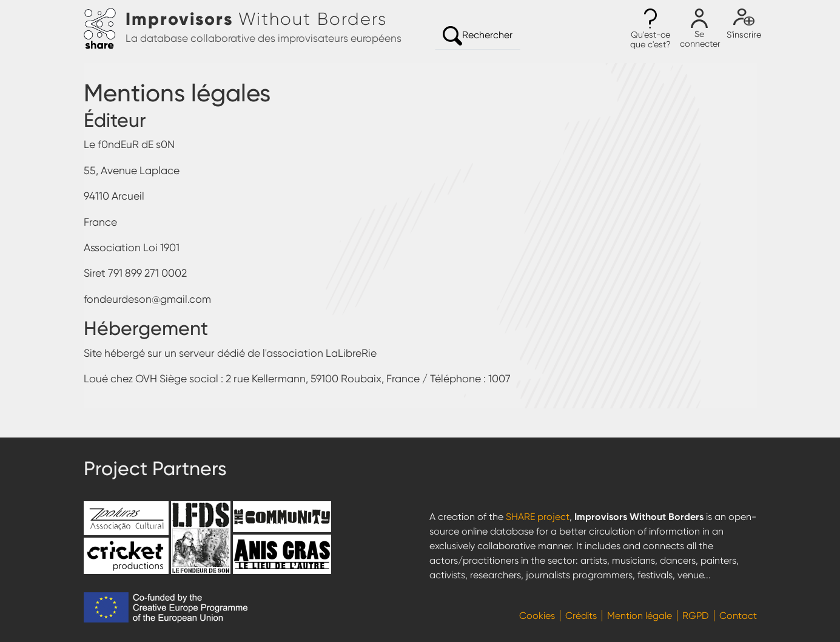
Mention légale (640, 616)
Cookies (537, 616)
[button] (651, 29)
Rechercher (478, 36)
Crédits (581, 616)
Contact (738, 616)
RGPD (696, 616)
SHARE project (538, 517)
